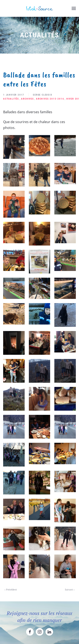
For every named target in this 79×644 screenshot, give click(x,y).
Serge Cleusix (42, 95)
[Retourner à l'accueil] (40, 8)
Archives (27, 99)
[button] (74, 8)
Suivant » (70, 590)
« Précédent (11, 590)
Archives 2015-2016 (50, 99)
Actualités (11, 99)
